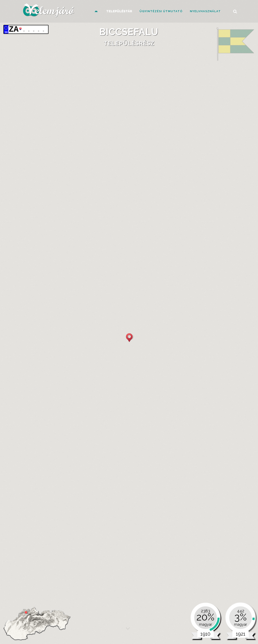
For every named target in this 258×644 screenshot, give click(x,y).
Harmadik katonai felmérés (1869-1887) (95, 218)
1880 (43, 417)
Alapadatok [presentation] (43, 173)
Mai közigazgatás (61, 452)
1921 (222, 417)
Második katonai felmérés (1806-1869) (94, 214)
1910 (174, 417)
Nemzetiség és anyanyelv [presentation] (54, 318)
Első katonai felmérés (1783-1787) (91, 209)
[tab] (43, 173)
